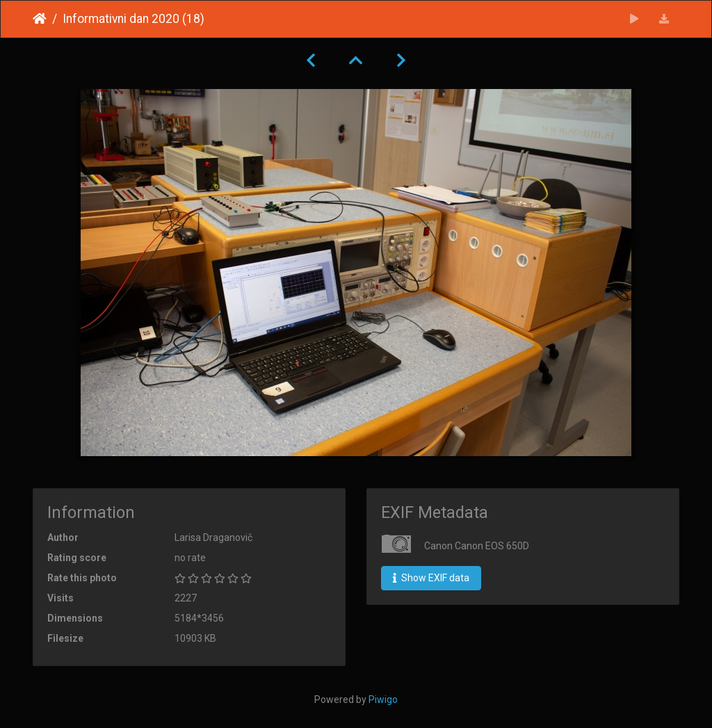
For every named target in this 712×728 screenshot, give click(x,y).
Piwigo (383, 699)
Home (40, 19)
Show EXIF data (431, 578)
